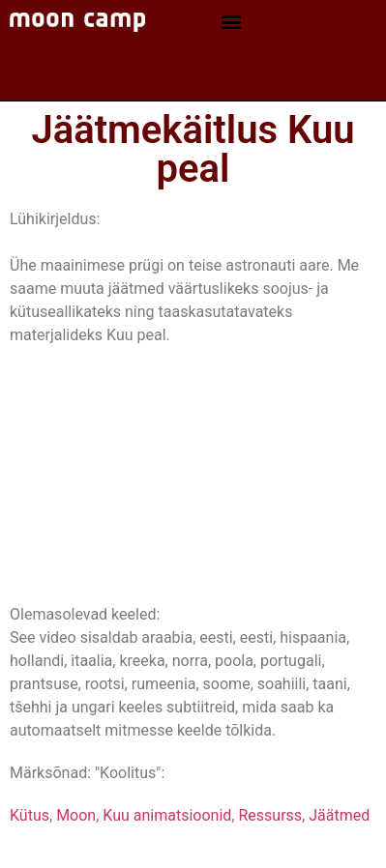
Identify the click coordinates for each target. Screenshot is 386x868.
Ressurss (270, 815)
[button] (231, 22)
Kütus (30, 815)
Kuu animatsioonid (167, 815)
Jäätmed (339, 815)
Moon (76, 815)
